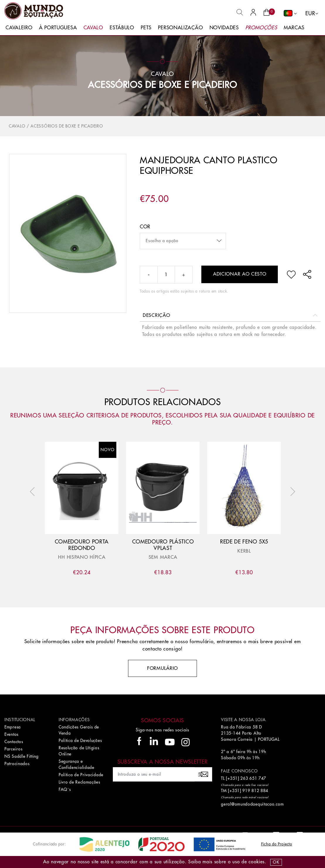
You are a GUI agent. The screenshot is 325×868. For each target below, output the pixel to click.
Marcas (294, 28)
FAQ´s (65, 789)
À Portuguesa (58, 28)
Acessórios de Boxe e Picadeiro (162, 85)
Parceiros (13, 749)
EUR (310, 13)
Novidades (224, 28)
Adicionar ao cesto (240, 274)
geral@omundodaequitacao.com (252, 804)
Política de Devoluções (80, 740)
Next (291, 492)
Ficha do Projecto (277, 844)
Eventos (11, 734)
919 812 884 (255, 791)
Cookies (257, 862)
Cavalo (93, 28)
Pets (146, 28)
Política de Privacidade (81, 775)
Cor (145, 227)
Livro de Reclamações (79, 782)
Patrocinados (17, 764)
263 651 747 (253, 778)
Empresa (13, 727)
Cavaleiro (19, 28)
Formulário (162, 668)
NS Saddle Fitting (22, 756)
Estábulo (122, 28)
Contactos (14, 742)
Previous (34, 492)
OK (276, 862)
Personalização (180, 28)
